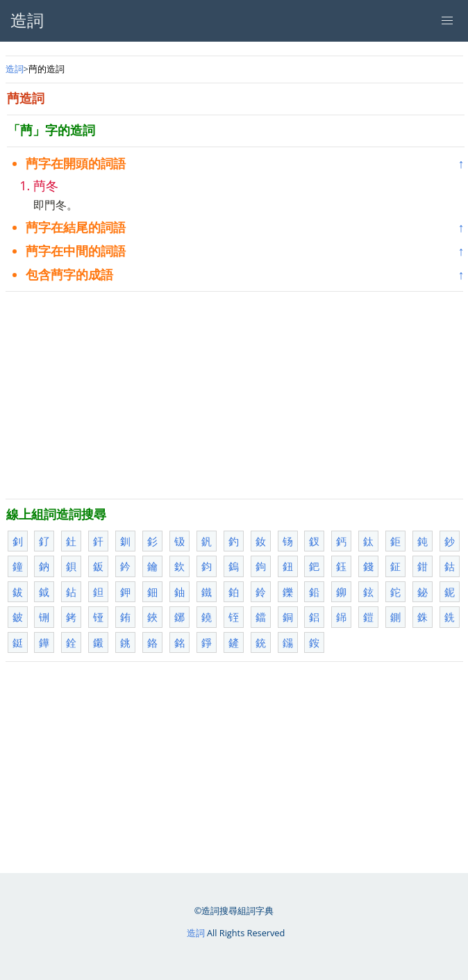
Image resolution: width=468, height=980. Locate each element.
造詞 (15, 69)
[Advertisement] (234, 395)
